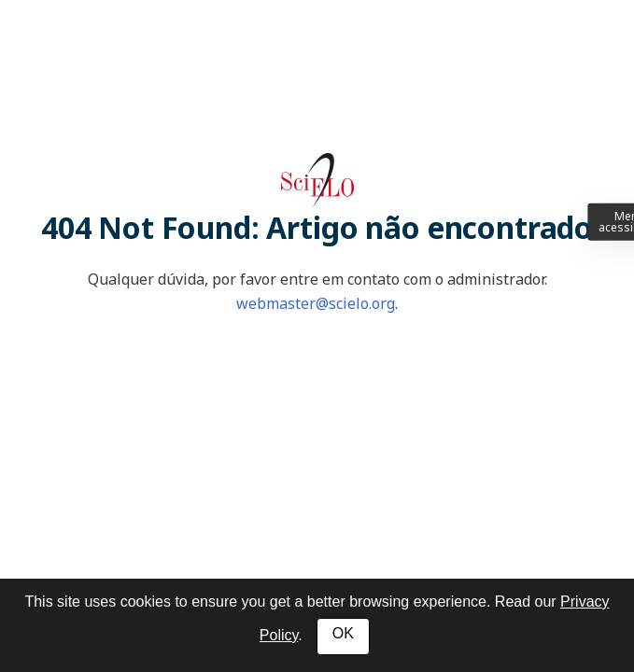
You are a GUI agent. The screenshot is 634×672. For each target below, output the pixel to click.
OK (343, 633)
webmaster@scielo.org (316, 303)
